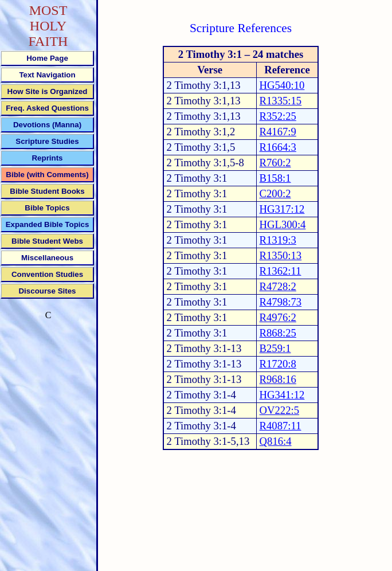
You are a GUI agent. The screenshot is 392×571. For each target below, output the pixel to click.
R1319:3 (278, 240)
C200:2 (275, 193)
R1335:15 (281, 101)
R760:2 (275, 163)
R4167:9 (278, 132)
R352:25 (278, 116)
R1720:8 (278, 364)
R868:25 (278, 333)
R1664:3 (278, 147)
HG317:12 (282, 209)
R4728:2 (278, 286)
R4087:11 (281, 426)
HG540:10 (282, 85)
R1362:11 (281, 271)
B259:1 (275, 348)
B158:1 (275, 178)
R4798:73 (281, 302)
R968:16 (278, 379)
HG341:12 (282, 395)
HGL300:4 (283, 224)
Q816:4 (276, 441)
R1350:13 (281, 255)
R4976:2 (278, 317)
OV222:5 (279, 410)
